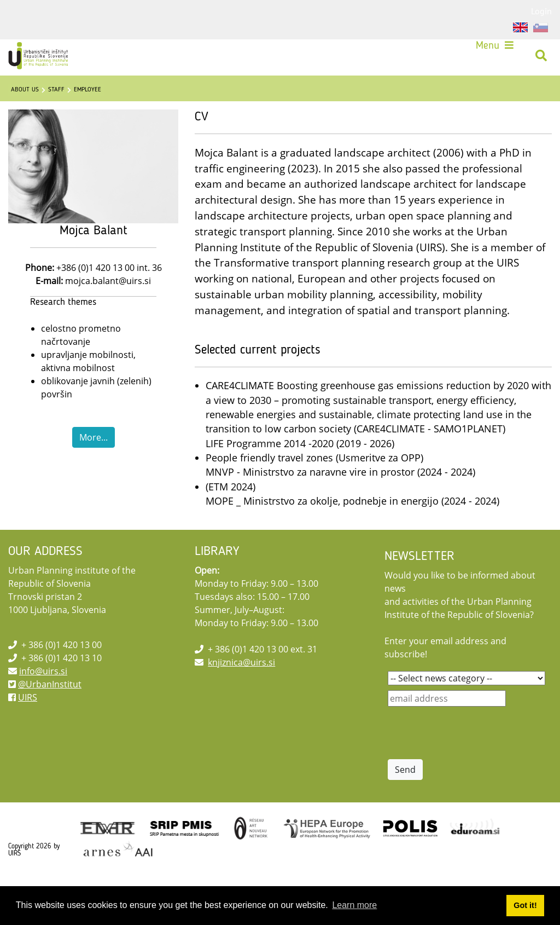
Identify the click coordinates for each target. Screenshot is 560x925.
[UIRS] (46, 59)
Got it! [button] (525, 905)
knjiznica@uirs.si (241, 690)
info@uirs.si (43, 698)
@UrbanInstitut (50, 712)
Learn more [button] (354, 905)
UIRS (28, 725)
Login (541, 11)
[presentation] (471, 760)
